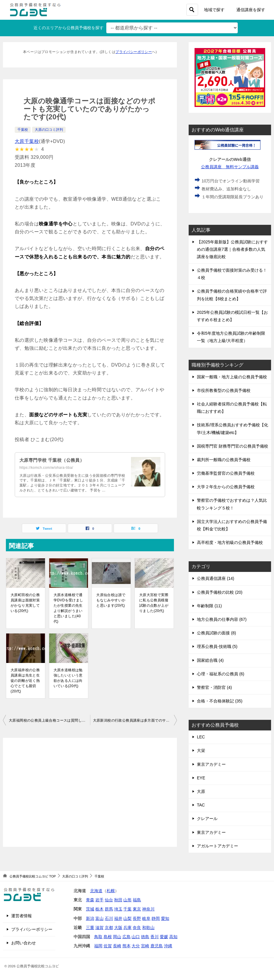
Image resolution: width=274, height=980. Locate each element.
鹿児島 (157, 946)
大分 (136, 946)
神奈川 (148, 909)
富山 (99, 918)
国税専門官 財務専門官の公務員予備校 (233, 446)
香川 (155, 937)
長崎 (117, 946)
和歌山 (148, 928)
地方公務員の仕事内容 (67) (222, 619)
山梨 (127, 918)
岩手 (99, 900)
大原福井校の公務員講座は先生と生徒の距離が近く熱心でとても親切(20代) (25, 681)
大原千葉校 (27, 141)
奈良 (137, 928)
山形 (127, 900)
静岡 (156, 918)
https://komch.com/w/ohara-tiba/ (46, 468)
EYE (201, 778)
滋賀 (99, 928)
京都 (109, 928)
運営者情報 (21, 916)
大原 (201, 791)
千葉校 (23, 130)
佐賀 (108, 946)
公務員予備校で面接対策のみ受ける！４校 (232, 274)
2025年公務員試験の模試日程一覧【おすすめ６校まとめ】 (232, 316)
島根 (108, 937)
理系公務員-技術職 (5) (217, 646)
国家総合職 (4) (210, 660)
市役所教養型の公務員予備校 (224, 390)
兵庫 (127, 928)
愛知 (165, 918)
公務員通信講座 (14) (216, 578)
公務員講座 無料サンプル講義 (230, 167)
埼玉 (118, 909)
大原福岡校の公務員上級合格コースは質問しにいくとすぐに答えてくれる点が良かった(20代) (49, 720)
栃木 (99, 909)
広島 (127, 937)
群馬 (109, 909)
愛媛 (164, 937)
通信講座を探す (251, 10)
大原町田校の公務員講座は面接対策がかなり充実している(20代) (25, 603)
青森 (90, 900)
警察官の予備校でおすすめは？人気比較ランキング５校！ (232, 504)
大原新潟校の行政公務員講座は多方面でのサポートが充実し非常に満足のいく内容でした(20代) (135, 720)
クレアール (207, 819)
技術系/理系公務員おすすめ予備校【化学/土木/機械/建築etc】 (233, 429)
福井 (118, 918)
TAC (201, 805)
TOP (33, 876)
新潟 (90, 918)
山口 (136, 937)
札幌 (111, 891)
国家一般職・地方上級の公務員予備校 (232, 377)
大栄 (201, 750)
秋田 (118, 900)
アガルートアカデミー (217, 846)
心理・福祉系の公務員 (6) (221, 674)
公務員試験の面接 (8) (216, 633)
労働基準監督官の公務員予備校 (226, 473)
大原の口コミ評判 (49, 130)
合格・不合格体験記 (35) (220, 701)
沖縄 (168, 946)
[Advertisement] (90, 792)
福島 (137, 900)
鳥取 (98, 937)
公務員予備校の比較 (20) (220, 592)
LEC (201, 737)
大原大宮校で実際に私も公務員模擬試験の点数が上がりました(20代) (154, 603)
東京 (137, 909)
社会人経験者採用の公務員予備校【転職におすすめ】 (232, 408)
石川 (109, 918)
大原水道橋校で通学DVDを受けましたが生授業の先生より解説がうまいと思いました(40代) (68, 608)
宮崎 (145, 946)
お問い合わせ (24, 943)
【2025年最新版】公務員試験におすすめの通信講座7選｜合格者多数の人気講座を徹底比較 (232, 249)
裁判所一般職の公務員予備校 (224, 460)
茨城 (90, 909)
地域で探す (214, 10)
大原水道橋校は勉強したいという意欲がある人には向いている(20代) (68, 678)
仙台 (109, 900)
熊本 (127, 946)
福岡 (98, 946)
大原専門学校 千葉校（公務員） (54, 460)
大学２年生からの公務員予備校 (226, 487)
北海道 (96, 891)
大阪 (118, 928)
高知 (173, 937)
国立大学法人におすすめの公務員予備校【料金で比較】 (232, 525)
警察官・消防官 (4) (214, 687)
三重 (90, 928)
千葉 (127, 909)
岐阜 (146, 918)
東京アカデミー (211, 764)
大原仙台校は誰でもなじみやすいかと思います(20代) (111, 600)
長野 (137, 918)
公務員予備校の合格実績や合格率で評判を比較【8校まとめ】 (232, 295)
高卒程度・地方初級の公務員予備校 (230, 542)
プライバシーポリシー (134, 52)
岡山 (117, 937)
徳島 (145, 937)
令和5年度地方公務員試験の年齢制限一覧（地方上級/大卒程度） (231, 337)
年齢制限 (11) (209, 606)
